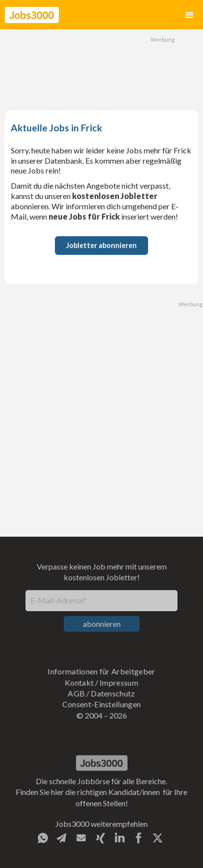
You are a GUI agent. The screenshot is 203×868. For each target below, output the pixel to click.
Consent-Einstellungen (102, 704)
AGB (76, 693)
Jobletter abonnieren (101, 245)
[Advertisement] (101, 69)
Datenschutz (113, 693)
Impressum (119, 682)
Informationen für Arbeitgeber (101, 671)
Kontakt (79, 682)
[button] (189, 15)
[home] (32, 15)
